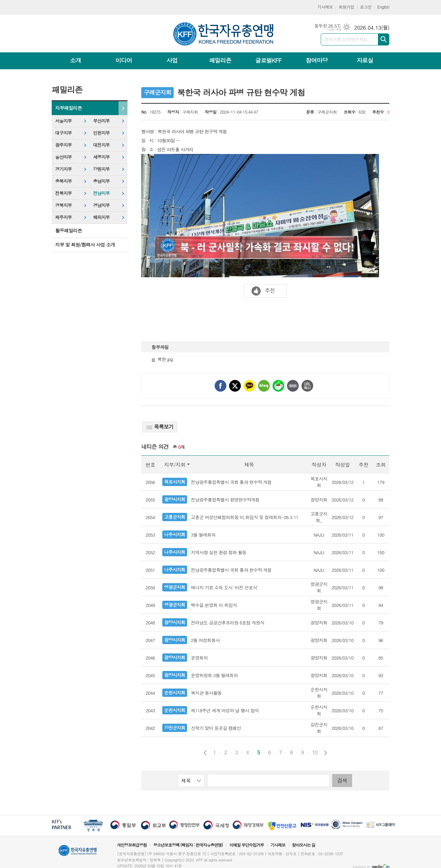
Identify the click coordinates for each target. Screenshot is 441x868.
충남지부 (101, 181)
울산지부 (63, 157)
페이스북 (220, 386)
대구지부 (63, 133)
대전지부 (101, 145)
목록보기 (160, 427)
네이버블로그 (264, 386)
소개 (75, 60)
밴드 (293, 386)
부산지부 (101, 121)
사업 (172, 60)
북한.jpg (162, 359)
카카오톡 (249, 386)
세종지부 (101, 157)
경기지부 (63, 169)
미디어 (124, 60)
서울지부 (63, 121)
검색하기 (384, 39)
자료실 (365, 60)
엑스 (235, 386)
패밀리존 (220, 60)
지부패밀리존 (68, 108)
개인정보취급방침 (132, 845)
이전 (205, 753)
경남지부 (101, 205)
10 (315, 752)
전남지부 (101, 193)
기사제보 (325, 7)
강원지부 (101, 169)
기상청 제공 (334, 29)
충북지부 (63, 181)
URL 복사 (307, 386)
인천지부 (101, 133)
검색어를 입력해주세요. (347, 39)
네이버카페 (278, 386)
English (383, 7)
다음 (325, 753)
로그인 (366, 7)
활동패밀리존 (68, 230)
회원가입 (346, 7)
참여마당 (317, 60)
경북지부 (63, 205)
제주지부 (63, 217)
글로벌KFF (268, 60)
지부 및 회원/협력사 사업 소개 (85, 245)
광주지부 (63, 145)
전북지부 (63, 193)
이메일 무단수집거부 (247, 845)
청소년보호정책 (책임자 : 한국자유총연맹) (188, 845)
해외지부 (101, 217)
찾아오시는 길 (304, 845)
